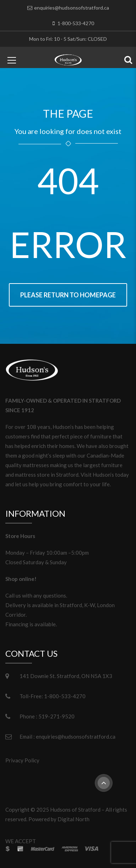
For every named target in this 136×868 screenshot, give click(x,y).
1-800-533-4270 (76, 23)
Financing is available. (31, 624)
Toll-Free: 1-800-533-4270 (53, 696)
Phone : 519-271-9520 (47, 716)
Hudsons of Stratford (75, 810)
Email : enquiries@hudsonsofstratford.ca (67, 737)
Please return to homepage (68, 295)
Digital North (74, 819)
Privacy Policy (22, 760)
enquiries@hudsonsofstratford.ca (72, 8)
